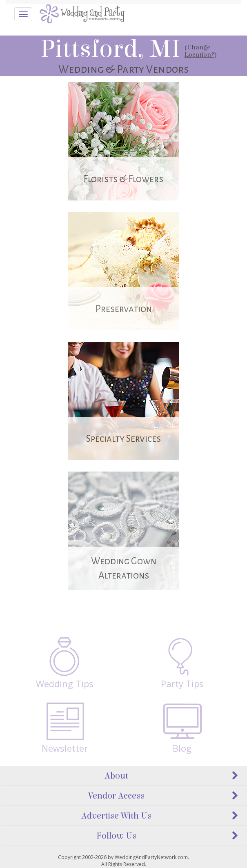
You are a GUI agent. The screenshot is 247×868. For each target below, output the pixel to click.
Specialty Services (123, 439)
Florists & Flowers (123, 179)
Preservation (124, 309)
